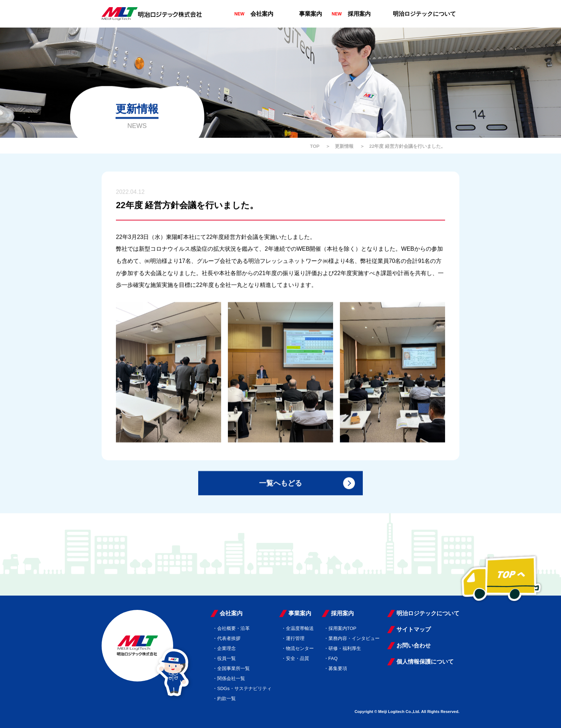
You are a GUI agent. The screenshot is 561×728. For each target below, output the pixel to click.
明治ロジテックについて (424, 14)
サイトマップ (414, 629)
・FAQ (331, 658)
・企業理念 (224, 648)
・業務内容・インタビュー (352, 638)
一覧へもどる (280, 484)
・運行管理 (293, 638)
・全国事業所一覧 (231, 668)
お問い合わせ (414, 646)
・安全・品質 (295, 658)
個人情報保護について (425, 662)
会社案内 (262, 14)
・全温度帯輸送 (297, 628)
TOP (315, 146)
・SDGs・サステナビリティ (242, 688)
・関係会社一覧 (229, 678)
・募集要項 (335, 668)
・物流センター (297, 648)
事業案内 (311, 14)
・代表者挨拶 (226, 638)
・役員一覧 (224, 658)
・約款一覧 (224, 698)
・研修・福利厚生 (342, 648)
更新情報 (344, 146)
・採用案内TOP (340, 628)
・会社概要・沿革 (231, 628)
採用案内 (359, 14)
